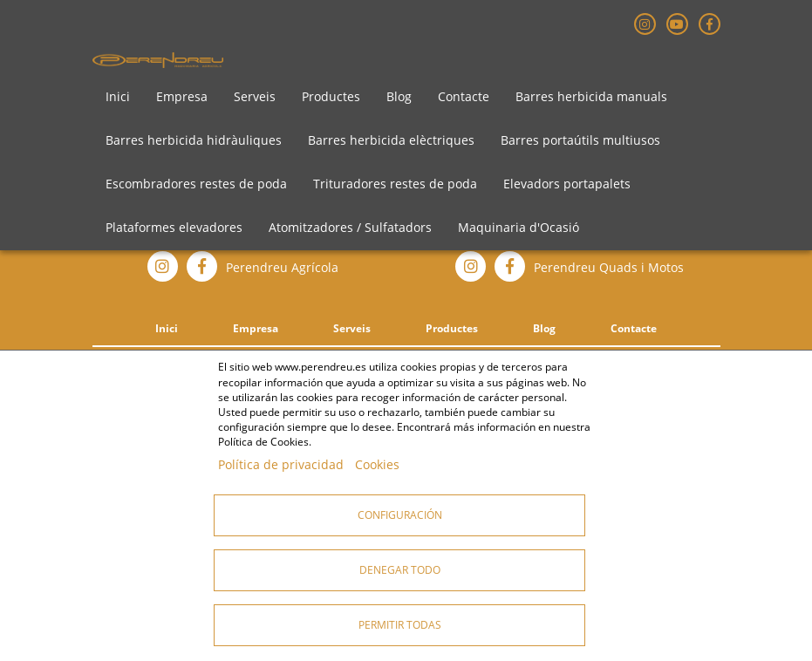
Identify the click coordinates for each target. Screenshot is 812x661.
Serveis (255, 96)
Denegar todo (400, 570)
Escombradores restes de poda (196, 184)
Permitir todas (400, 625)
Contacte (464, 96)
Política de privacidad (281, 464)
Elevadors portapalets (567, 184)
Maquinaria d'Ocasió (519, 227)
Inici (118, 96)
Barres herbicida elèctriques (391, 140)
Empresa (182, 96)
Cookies (377, 464)
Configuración (400, 515)
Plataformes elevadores (174, 227)
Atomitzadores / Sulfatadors (350, 227)
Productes (331, 96)
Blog (399, 96)
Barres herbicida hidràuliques (194, 140)
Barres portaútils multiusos (580, 140)
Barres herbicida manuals (591, 96)
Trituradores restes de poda (395, 184)
